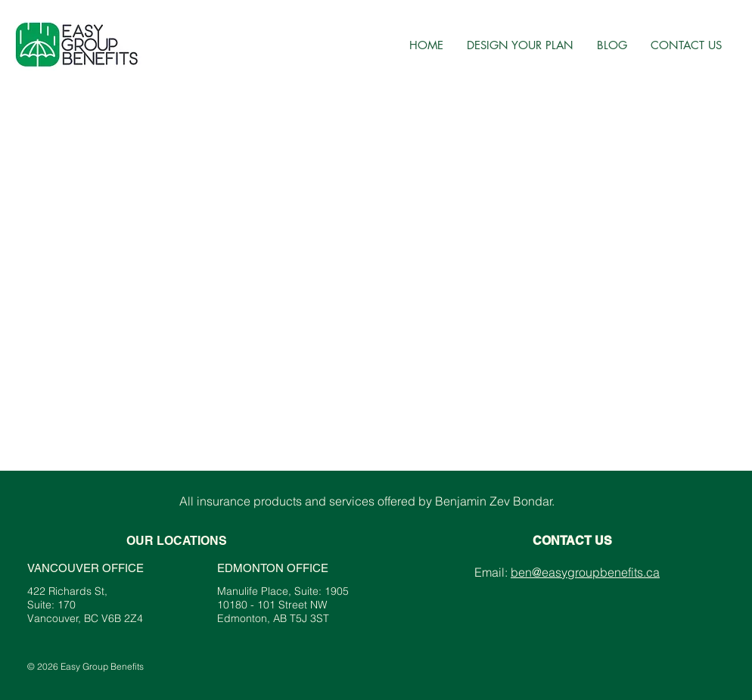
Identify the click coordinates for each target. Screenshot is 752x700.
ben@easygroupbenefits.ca (585, 572)
